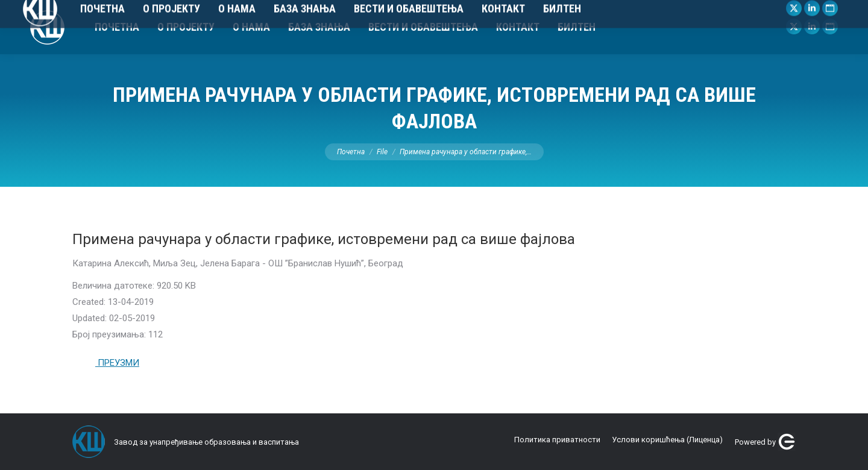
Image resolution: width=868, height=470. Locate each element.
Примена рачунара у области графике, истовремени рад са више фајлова (324, 239)
